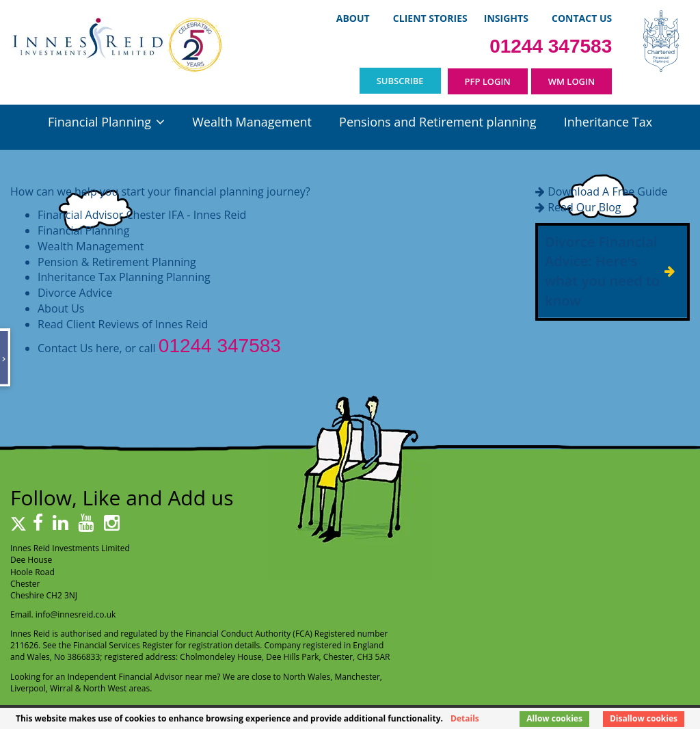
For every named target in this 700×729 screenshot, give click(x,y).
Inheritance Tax (608, 122)
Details (465, 718)
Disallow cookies (644, 718)
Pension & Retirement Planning (117, 262)
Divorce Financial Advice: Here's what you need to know (602, 271)
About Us (61, 308)
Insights (506, 18)
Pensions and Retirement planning (437, 122)
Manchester (358, 677)
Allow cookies (554, 718)
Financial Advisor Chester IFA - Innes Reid (142, 215)
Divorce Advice (75, 293)
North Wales (307, 677)
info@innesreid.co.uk (76, 614)
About (353, 18)
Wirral (62, 688)
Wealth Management (252, 122)
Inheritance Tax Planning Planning (124, 277)
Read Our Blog (584, 207)
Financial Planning (99, 122)
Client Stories (430, 18)
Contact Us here (78, 348)
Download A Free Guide (607, 191)
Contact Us (582, 18)
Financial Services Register (123, 645)
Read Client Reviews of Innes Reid (123, 324)
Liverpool (28, 688)
